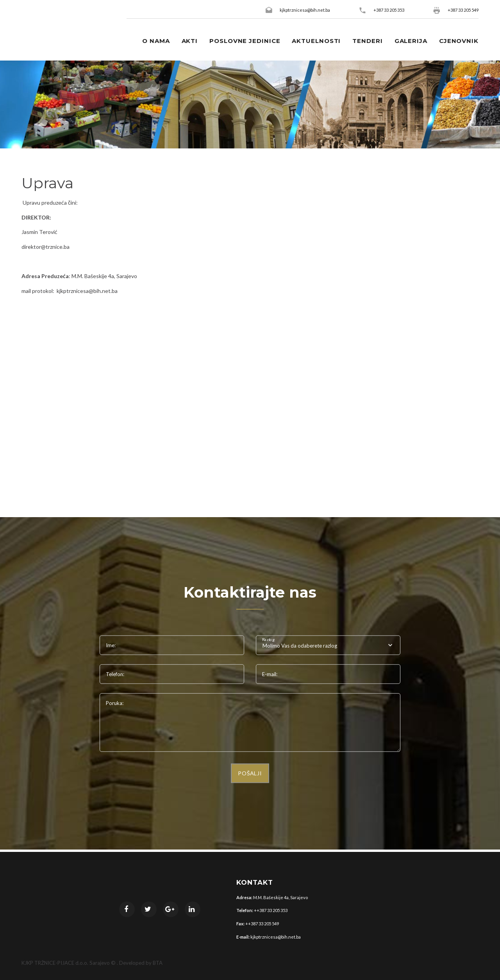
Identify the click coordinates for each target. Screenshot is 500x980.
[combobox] (328, 645)
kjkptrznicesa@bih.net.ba (305, 10)
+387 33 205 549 (463, 10)
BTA (158, 963)
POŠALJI (250, 773)
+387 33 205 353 (389, 10)
